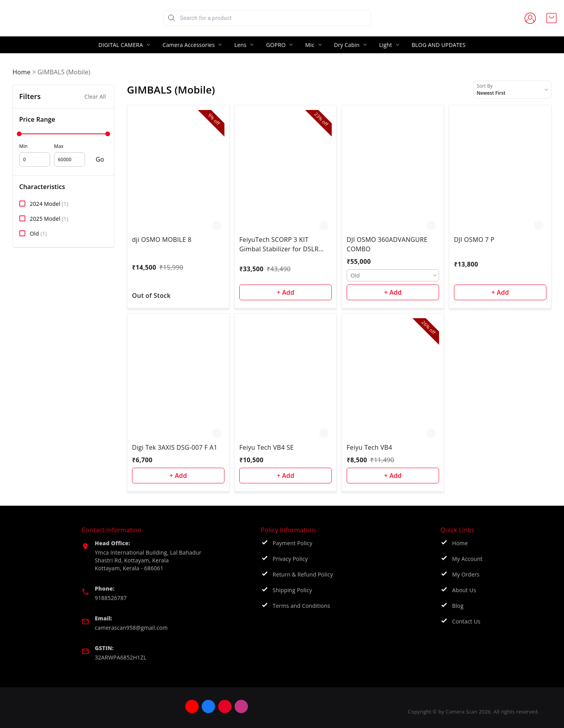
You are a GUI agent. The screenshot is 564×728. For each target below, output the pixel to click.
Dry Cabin (347, 45)
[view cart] (551, 18)
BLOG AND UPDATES (439, 45)
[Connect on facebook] (226, 706)
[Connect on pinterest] (242, 706)
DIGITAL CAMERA (121, 45)
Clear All (95, 96)
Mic (310, 45)
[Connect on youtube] (209, 706)
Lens (240, 45)
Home (22, 72)
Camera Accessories (189, 45)
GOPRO (276, 45)
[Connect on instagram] (258, 706)
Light (386, 45)
